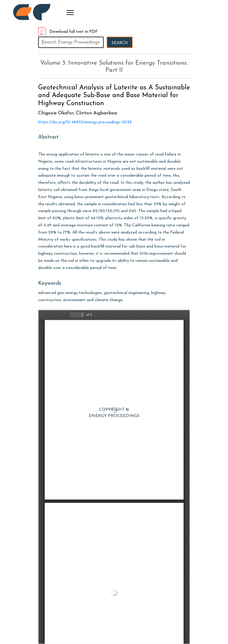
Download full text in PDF (68, 32)
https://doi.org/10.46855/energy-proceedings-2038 (85, 122)
